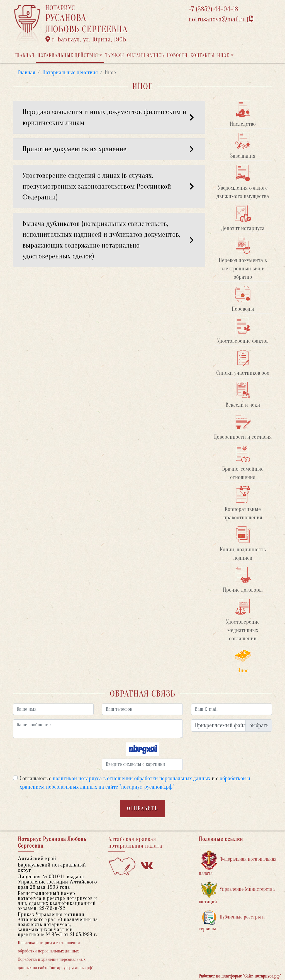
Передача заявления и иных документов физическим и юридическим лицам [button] (109, 117)
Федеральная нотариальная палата (237, 863)
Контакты (202, 55)
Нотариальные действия (68, 55)
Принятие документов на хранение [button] (109, 149)
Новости (177, 55)
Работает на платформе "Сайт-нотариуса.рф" (240, 976)
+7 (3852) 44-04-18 (214, 9)
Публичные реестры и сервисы (232, 921)
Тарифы (115, 55)
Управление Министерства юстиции (237, 893)
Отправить (143, 809)
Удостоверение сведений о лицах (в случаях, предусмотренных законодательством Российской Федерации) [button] (109, 186)
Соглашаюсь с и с (135, 783)
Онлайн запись (146, 55)
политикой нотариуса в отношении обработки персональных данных (131, 778)
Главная (25, 55)
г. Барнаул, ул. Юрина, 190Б (86, 40)
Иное (223, 55)
